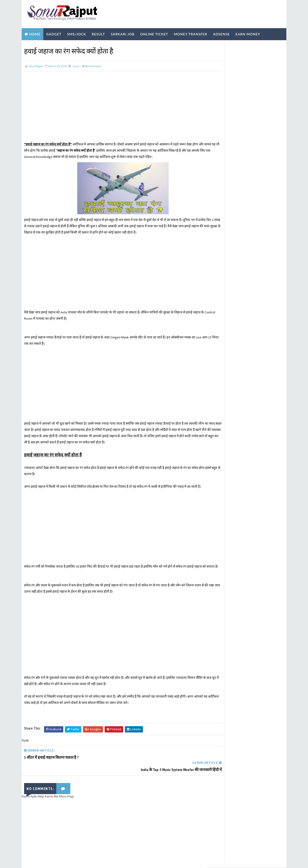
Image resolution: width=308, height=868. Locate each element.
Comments (93, 63)
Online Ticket (154, 32)
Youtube (92, 44)
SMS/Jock (77, 32)
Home (35, 32)
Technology (65, 44)
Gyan (76, 63)
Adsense (221, 32)
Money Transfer (190, 32)
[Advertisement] (114, 105)
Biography (35, 44)
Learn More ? (221, 112)
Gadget (54, 32)
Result (98, 32)
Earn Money (248, 32)
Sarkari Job (122, 32)
